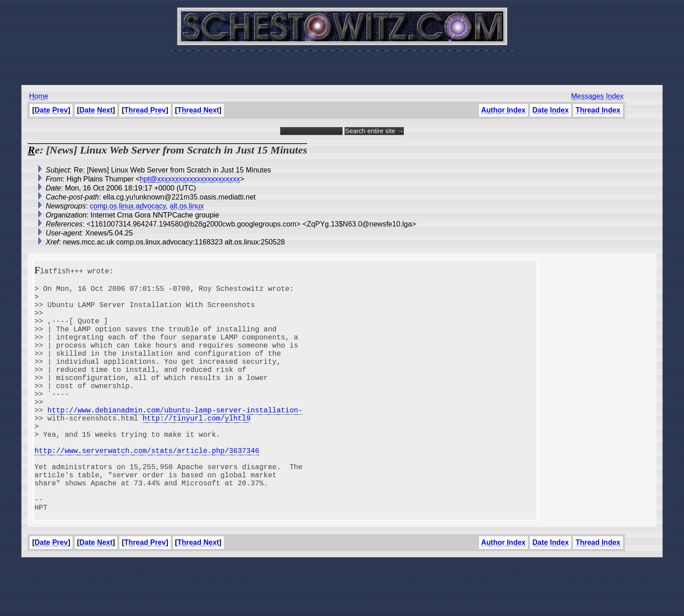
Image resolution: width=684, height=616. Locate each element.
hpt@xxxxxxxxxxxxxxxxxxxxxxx (190, 179)
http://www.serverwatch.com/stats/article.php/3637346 (147, 490)
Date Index (550, 110)
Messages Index (597, 96)
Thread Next (198, 110)
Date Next (96, 110)
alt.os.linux (187, 206)
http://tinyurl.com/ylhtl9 (196, 450)
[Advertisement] (342, 63)
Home (39, 96)
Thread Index (598, 110)
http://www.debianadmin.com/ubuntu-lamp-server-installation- (175, 440)
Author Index (504, 110)
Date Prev (51, 110)
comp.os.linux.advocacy (128, 206)
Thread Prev (145, 110)
